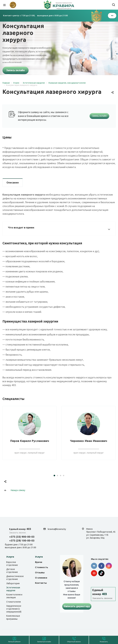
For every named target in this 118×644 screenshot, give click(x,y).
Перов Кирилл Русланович (30, 441)
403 (20, 529)
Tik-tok (101, 573)
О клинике (41, 578)
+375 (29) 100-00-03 (22, 540)
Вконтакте (94, 566)
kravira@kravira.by (57, 529)
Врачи (39, 562)
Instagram (109, 566)
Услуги (10, 557)
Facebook (101, 566)
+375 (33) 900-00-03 (22, 537)
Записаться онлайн (44, 642)
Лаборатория (13, 583)
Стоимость (42, 567)
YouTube (94, 573)
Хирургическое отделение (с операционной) (14, 609)
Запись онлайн (16, 70)
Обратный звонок (74, 642)
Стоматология (14, 602)
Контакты (41, 583)
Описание (13, 183)
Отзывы (40, 572)
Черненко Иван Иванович (89, 441)
